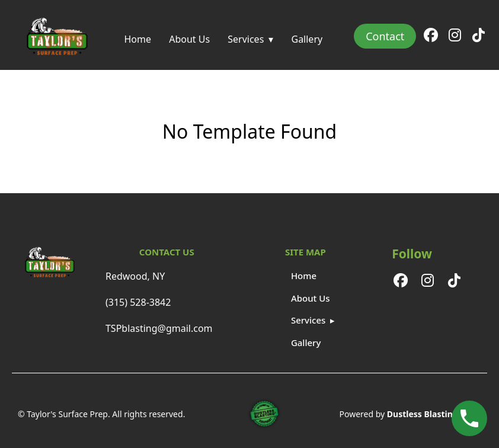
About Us (189, 39)
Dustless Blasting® (426, 414)
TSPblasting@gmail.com (159, 328)
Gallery (307, 39)
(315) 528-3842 (138, 302)
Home (137, 39)
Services (246, 39)
